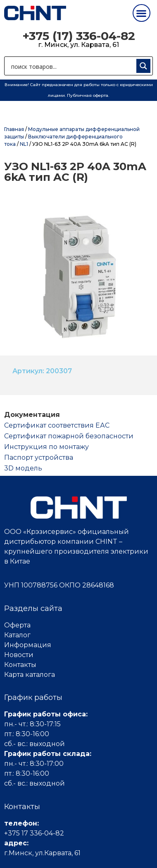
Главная (14, 129)
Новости (19, 655)
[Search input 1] (72, 66)
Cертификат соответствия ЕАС (57, 425)
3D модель (23, 468)
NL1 (24, 144)
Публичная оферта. (88, 95)
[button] (142, 13)
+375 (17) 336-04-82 (79, 36)
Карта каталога (30, 675)
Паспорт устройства (39, 457)
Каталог (17, 635)
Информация (28, 645)
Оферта (17, 625)
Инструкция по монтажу (46, 447)
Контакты (20, 665)
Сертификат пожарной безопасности (69, 436)
